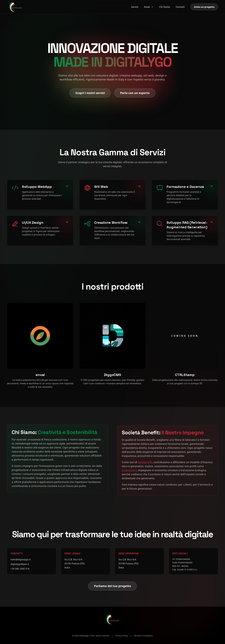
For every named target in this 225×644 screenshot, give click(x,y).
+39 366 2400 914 (20, 569)
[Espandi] (67, 186)
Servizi (135, 7)
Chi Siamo (165, 7)
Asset (149, 7)
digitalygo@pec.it (20, 564)
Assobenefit (145, 461)
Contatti (180, 7)
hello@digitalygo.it (21, 559)
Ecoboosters (129, 469)
